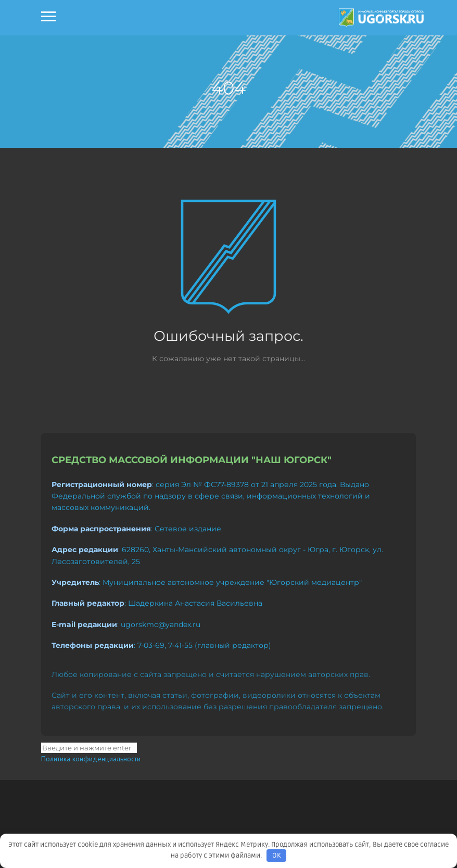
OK (277, 856)
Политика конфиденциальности (91, 759)
